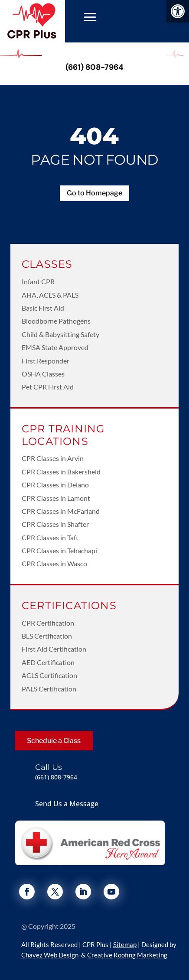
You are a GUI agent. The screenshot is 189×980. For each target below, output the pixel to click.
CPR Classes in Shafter (55, 524)
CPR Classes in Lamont (56, 498)
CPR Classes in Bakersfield (61, 472)
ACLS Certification (49, 675)
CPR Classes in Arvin (53, 458)
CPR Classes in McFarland (61, 511)
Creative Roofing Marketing (127, 955)
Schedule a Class (54, 741)
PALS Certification (49, 689)
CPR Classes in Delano (55, 485)
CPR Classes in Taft (50, 537)
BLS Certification (47, 636)
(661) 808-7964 (94, 67)
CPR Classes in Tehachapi (59, 550)
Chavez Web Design (50, 955)
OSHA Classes (43, 374)
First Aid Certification (54, 649)
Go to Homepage (94, 193)
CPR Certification (48, 623)
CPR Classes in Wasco (54, 563)
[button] (178, 11)
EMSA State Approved (55, 347)
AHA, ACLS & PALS (50, 295)
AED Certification (48, 662)
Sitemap (125, 944)
